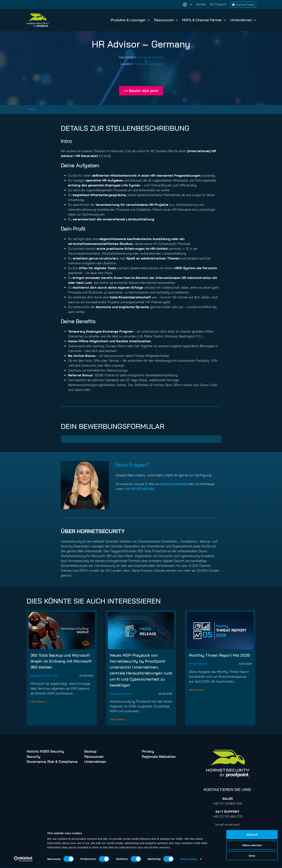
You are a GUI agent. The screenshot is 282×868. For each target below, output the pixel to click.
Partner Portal (245, 5)
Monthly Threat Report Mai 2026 (219, 655)
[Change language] (185, 5)
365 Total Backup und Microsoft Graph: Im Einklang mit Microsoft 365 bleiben (61, 661)
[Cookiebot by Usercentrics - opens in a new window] (23, 861)
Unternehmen (243, 20)
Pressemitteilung (120, 694)
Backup (35, 676)
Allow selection (252, 847)
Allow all (252, 836)
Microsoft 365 (49, 676)
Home (31, 109)
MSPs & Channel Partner (204, 20)
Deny (252, 857)
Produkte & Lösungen (130, 20)
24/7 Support (218, 4)
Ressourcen (166, 20)
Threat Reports (198, 664)
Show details (189, 861)
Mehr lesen (38, 701)
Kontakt (201, 4)
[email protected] (227, 825)
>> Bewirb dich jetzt (141, 91)
